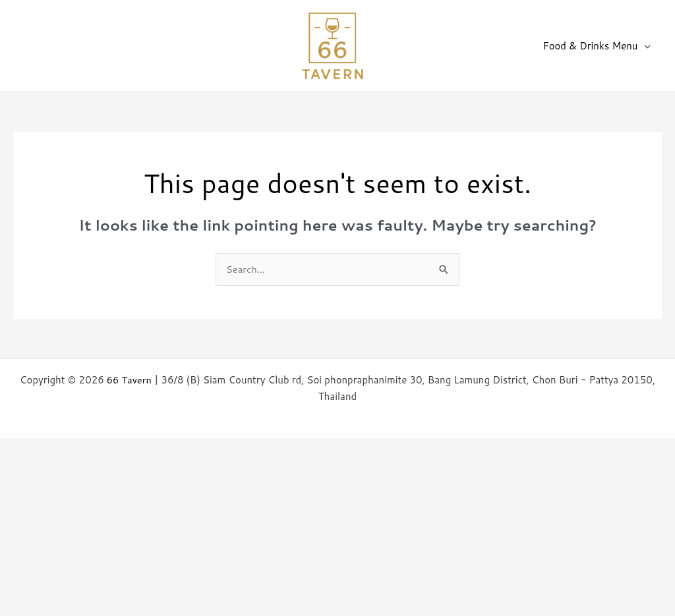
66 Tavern (129, 380)
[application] (646, 46)
